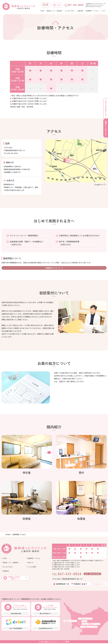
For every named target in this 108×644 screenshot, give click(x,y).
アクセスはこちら (97, 585)
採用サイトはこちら (106, 129)
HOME (8, 535)
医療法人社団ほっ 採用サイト (13, 579)
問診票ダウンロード (53, 268)
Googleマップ (100, 184)
